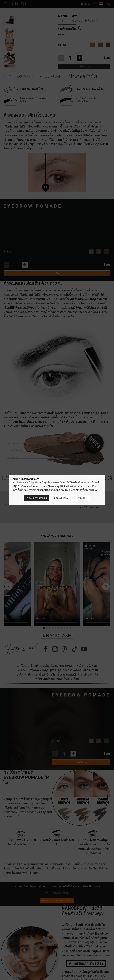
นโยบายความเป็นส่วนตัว (26, 480)
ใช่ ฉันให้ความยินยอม (36, 498)
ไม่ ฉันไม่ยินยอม (59, 498)
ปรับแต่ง (81, 498)
